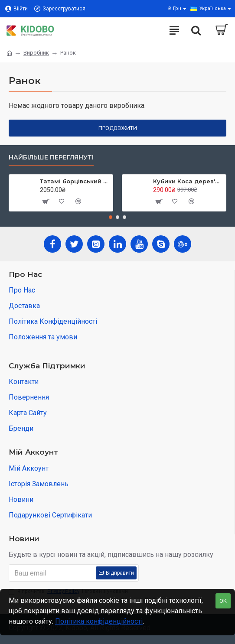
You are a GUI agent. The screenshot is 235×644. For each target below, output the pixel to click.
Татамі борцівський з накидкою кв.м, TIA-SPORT (75, 181)
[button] (111, 217)
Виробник (36, 53)
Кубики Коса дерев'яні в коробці (188, 181)
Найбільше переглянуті (51, 158)
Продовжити (118, 128)
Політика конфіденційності (99, 621)
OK (223, 601)
